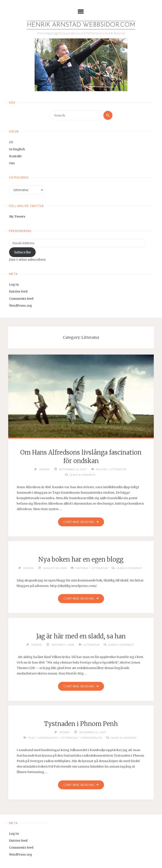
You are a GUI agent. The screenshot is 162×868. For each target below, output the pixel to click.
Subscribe (22, 252)
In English (17, 149)
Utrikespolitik (91, 738)
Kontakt (15, 156)
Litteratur (118, 469)
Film (31, 738)
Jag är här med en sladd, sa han (81, 636)
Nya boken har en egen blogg (81, 559)
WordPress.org (21, 306)
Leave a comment (82, 475)
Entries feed (18, 291)
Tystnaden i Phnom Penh (81, 724)
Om (12, 163)
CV (11, 142)
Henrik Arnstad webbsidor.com (81, 25)
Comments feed (21, 299)
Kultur (101, 469)
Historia (82, 568)
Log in (14, 284)
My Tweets (17, 217)
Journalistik (48, 738)
